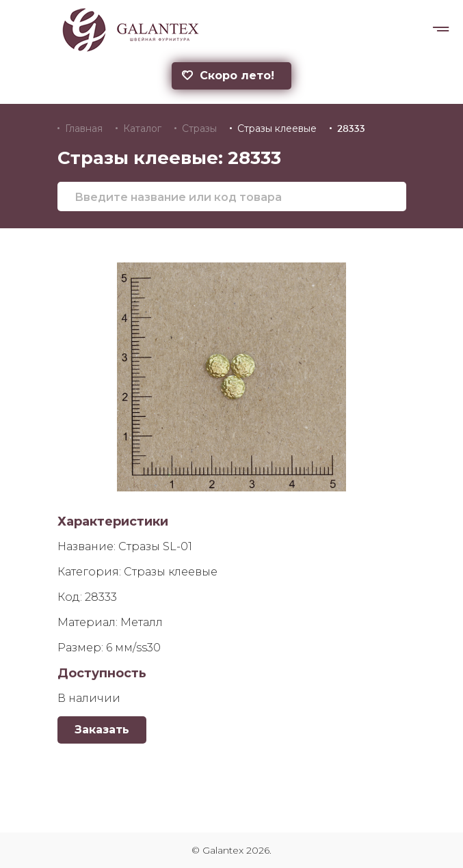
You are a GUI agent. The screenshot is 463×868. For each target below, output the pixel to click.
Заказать (102, 730)
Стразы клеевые (277, 128)
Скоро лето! (228, 76)
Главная (84, 128)
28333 (351, 128)
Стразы (199, 128)
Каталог (142, 128)
